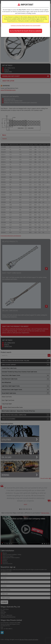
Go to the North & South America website (26, 31)
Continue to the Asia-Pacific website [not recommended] (25, 25)
